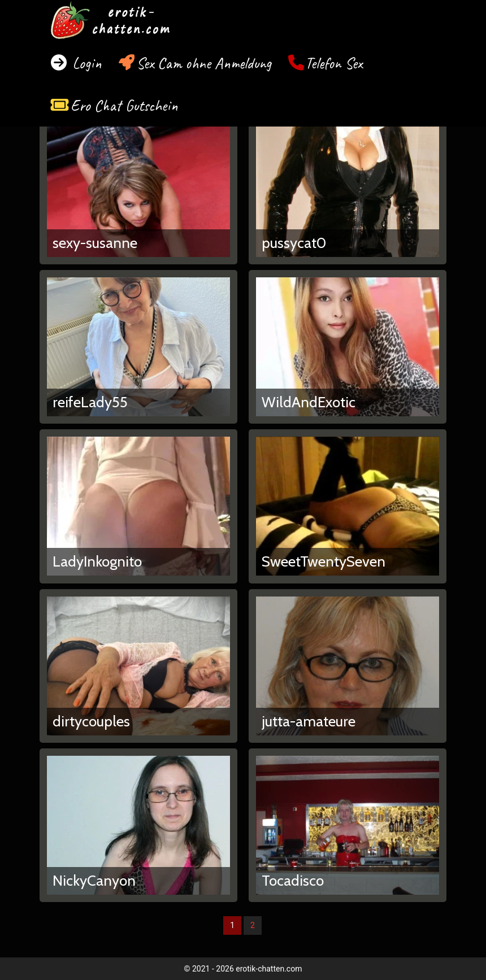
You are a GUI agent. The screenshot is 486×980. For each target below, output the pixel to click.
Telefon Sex (334, 63)
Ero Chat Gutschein (124, 105)
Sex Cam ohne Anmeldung (204, 63)
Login (85, 63)
